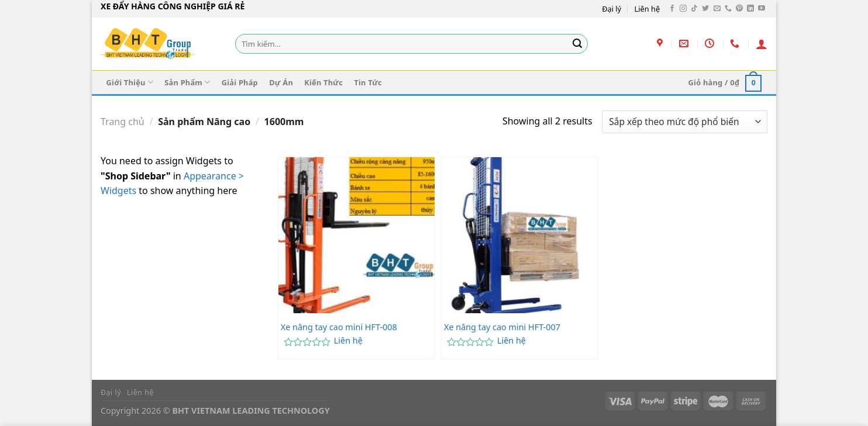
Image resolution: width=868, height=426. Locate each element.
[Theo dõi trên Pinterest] (739, 9)
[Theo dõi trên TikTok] (694, 9)
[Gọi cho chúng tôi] (728, 9)
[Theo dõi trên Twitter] (705, 9)
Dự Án (281, 82)
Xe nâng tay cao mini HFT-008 (339, 327)
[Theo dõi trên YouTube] (762, 9)
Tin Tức (368, 82)
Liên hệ (647, 9)
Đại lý (612, 9)
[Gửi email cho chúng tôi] (717, 9)
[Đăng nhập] (762, 44)
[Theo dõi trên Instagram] (683, 9)
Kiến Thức (323, 82)
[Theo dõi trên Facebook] (672, 9)
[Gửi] (577, 44)
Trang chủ (123, 122)
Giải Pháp (240, 82)
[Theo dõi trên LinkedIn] (750, 9)
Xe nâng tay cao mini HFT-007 (502, 327)
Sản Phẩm (187, 82)
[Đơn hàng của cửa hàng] (685, 122)
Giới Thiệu (130, 82)
